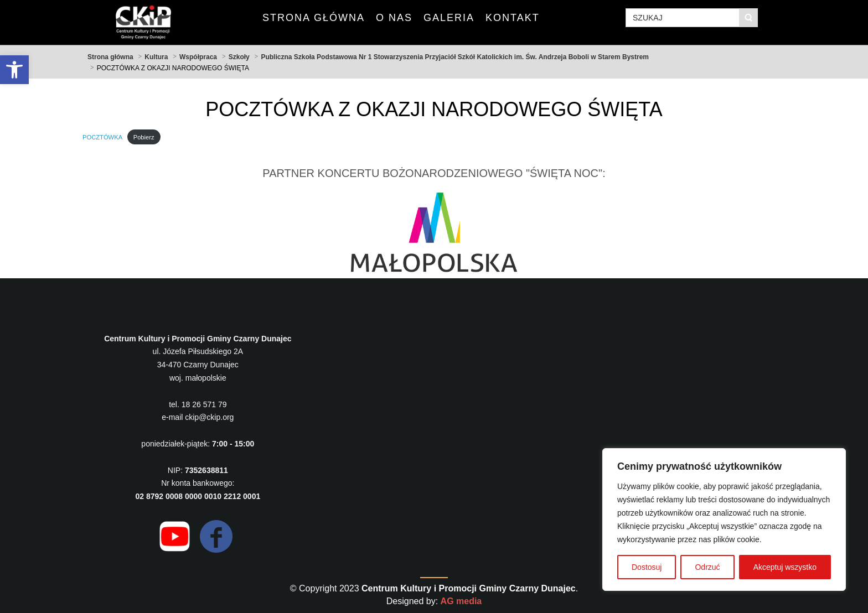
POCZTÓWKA (102, 137)
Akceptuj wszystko (785, 567)
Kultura (156, 57)
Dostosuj (647, 567)
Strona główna (110, 57)
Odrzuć (707, 567)
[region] (724, 520)
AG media (461, 601)
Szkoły (239, 57)
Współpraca (198, 57)
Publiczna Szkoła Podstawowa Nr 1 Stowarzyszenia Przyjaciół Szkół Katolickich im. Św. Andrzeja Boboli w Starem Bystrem (455, 57)
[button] (14, 70)
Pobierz (144, 137)
